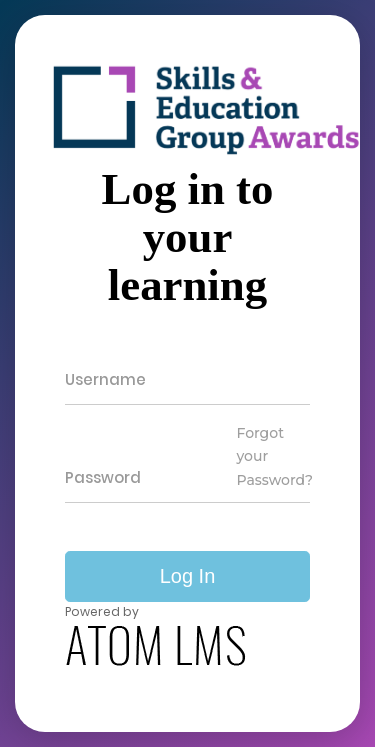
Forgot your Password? (274, 457)
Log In (188, 576)
